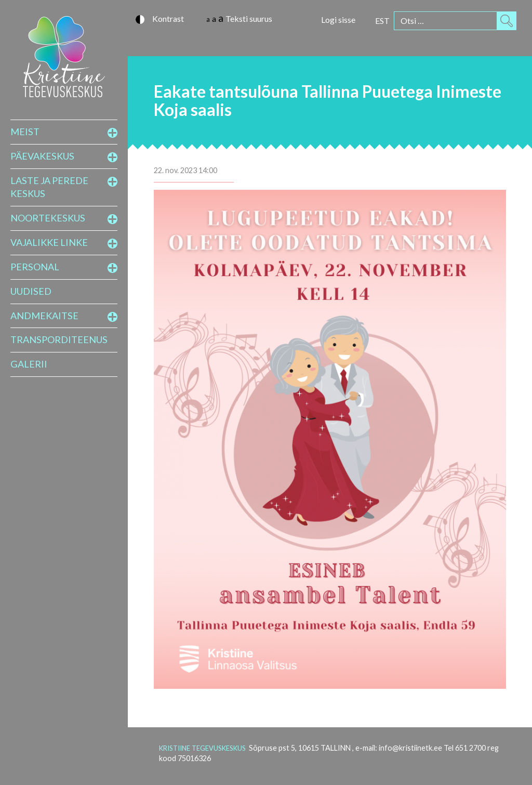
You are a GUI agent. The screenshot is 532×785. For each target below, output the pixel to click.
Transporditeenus (59, 339)
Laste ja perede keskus (49, 187)
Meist (25, 132)
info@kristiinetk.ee (410, 748)
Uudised (31, 291)
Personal (35, 267)
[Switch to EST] (382, 20)
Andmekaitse (44, 316)
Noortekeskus (48, 218)
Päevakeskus (42, 156)
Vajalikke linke (49, 242)
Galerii (29, 364)
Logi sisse (338, 19)
